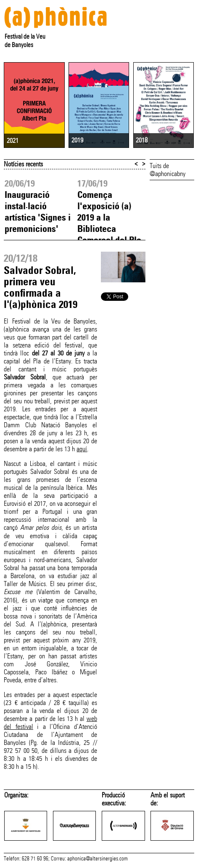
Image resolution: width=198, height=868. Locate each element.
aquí (82, 449)
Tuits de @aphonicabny (168, 170)
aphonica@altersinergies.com (98, 859)
